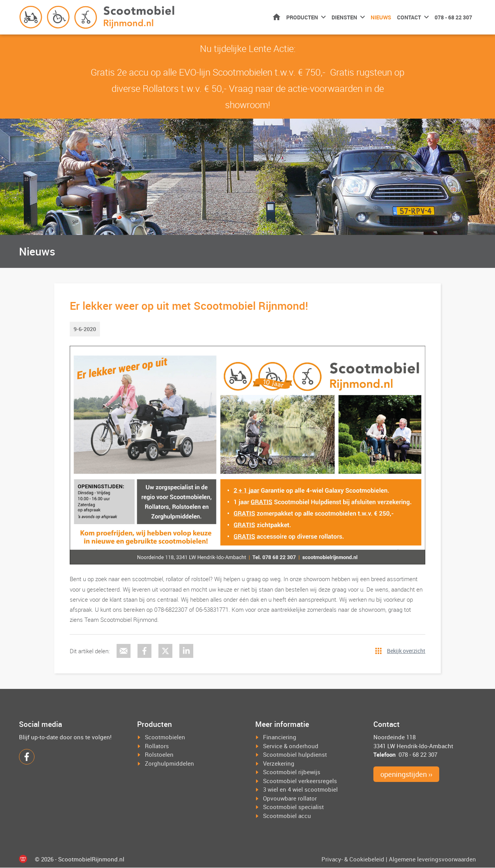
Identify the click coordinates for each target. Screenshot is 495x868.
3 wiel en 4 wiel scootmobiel (300, 790)
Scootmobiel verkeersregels (300, 781)
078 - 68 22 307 (453, 17)
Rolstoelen (159, 755)
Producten (302, 17)
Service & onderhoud (291, 746)
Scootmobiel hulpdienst (295, 755)
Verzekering (279, 764)
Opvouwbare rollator (290, 799)
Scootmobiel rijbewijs (292, 772)
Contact (409, 17)
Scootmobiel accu (287, 816)
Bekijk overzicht (406, 651)
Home (277, 17)
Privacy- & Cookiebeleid (353, 859)
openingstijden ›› (406, 775)
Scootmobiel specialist (293, 807)
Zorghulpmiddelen (169, 764)
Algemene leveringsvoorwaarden (432, 859)
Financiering (280, 737)
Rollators (157, 746)
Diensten (344, 17)
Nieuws (381, 17)
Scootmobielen (165, 737)
